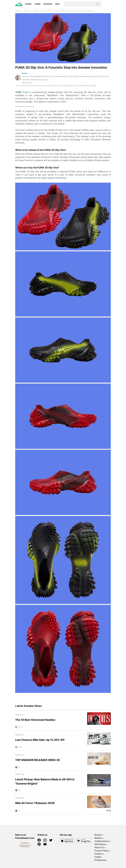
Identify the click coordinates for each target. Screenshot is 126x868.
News (57, 4)
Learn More (93, 86)
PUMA (25, 92)
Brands (98, 835)
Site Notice (100, 844)
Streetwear (48, 4)
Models (98, 838)
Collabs (38, 4)
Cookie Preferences (100, 858)
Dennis (25, 73)
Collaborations (102, 841)
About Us (99, 847)
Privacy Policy (101, 851)
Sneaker (28, 4)
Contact (98, 854)
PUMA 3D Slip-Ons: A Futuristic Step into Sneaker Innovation (63, 11)
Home (18, 11)
